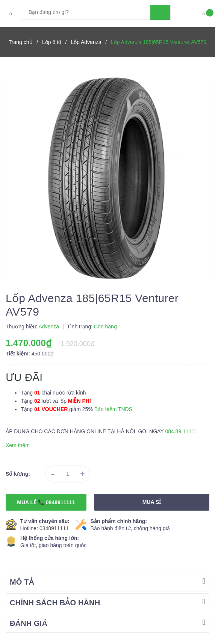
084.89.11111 (181, 431)
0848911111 (54, 528)
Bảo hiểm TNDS (113, 409)
